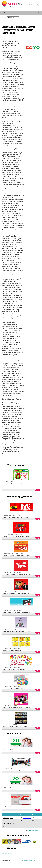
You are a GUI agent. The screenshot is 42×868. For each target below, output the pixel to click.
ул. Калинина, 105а (8, 818)
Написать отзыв (7, 853)
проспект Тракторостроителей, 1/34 (8, 823)
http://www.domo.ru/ (35, 831)
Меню (6, 13)
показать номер (27, 818)
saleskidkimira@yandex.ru (29, 861)
